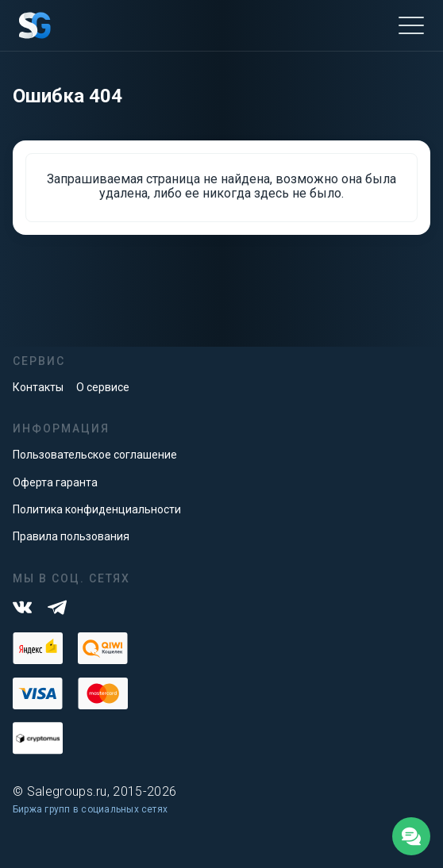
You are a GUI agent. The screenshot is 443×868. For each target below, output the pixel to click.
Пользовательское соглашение (95, 455)
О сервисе (103, 387)
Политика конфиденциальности (97, 509)
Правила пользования (71, 536)
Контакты (38, 387)
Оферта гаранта (55, 482)
